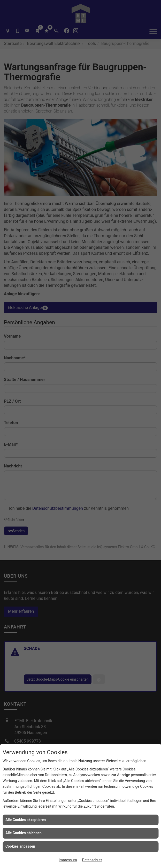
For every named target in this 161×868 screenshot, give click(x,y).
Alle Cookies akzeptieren (26, 820)
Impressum (68, 860)
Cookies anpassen (20, 846)
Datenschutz (92, 860)
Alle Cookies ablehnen (24, 833)
